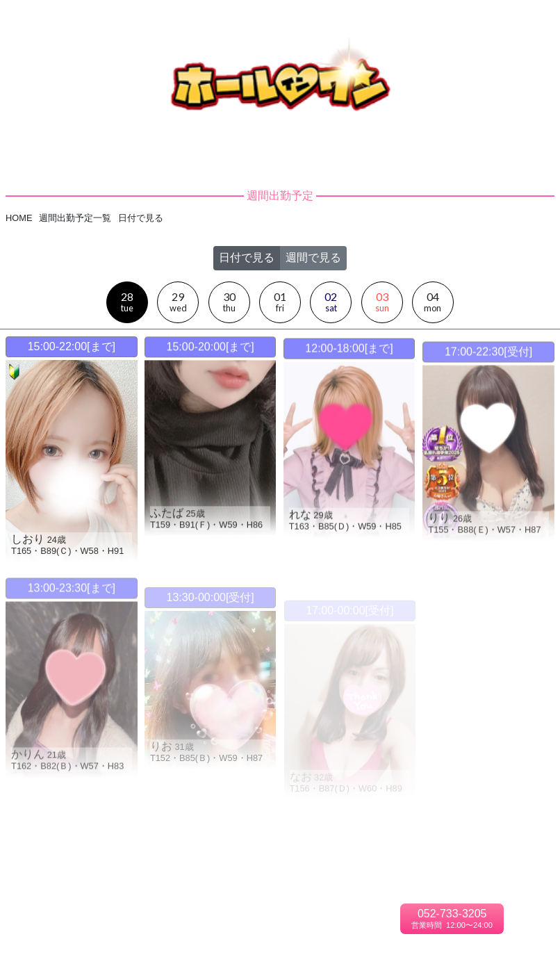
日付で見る (247, 246)
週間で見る (313, 246)
